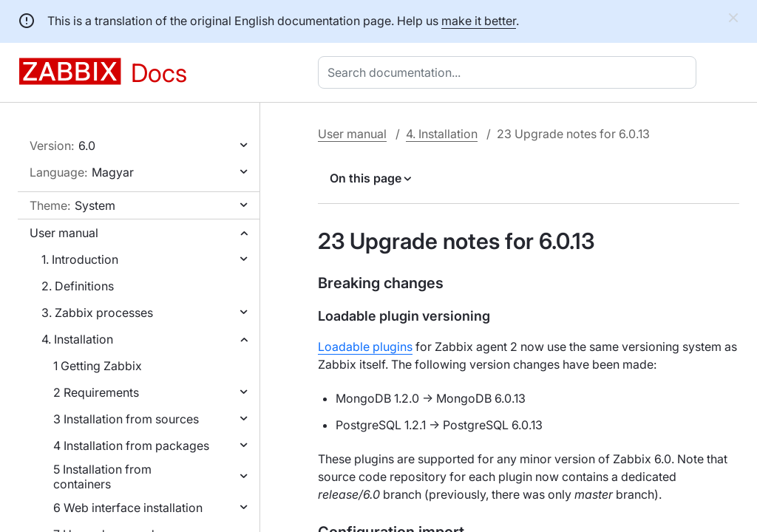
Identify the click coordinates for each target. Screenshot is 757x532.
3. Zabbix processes (97, 313)
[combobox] (510, 72)
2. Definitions (78, 286)
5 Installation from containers (102, 477)
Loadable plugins (365, 347)
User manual (64, 233)
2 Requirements (96, 392)
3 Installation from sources (126, 419)
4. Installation (77, 339)
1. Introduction (80, 259)
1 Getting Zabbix (98, 366)
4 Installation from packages (131, 446)
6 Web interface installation (128, 508)
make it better (479, 21)
